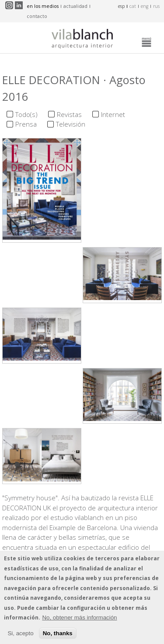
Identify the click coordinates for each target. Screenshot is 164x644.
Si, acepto (20, 636)
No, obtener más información (79, 621)
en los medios (43, 6)
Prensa (26, 124)
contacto (37, 16)
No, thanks (58, 636)
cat (133, 6)
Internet (113, 114)
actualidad (75, 6)
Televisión (71, 124)
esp (121, 6)
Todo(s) (26, 114)
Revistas (69, 114)
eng (145, 6)
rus (156, 6)
